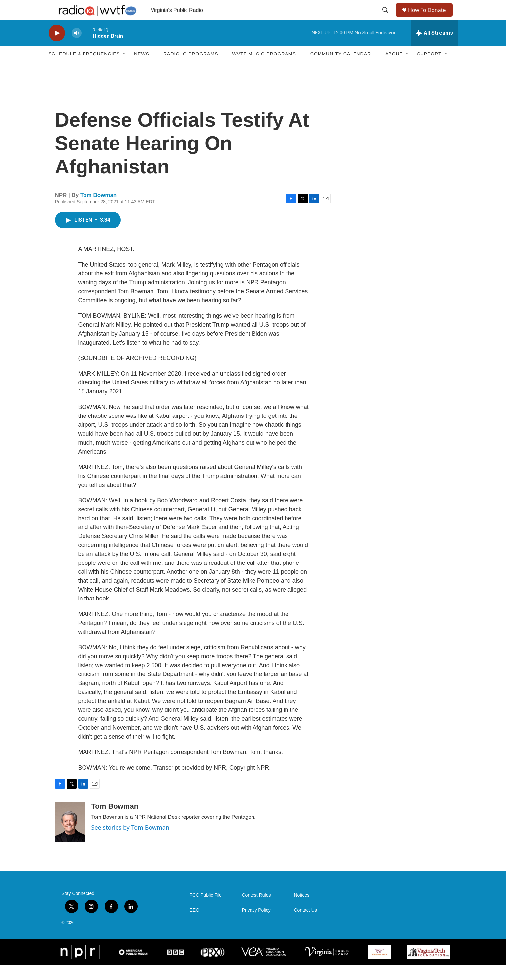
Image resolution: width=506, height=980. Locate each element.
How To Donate (430, 17)
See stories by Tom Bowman (131, 842)
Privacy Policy (256, 925)
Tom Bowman (98, 210)
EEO (195, 925)
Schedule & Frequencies (84, 69)
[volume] (77, 48)
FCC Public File (206, 910)
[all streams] (434, 48)
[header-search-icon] (386, 18)
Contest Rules (256, 910)
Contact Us (305, 925)
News (142, 69)
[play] (57, 48)
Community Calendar (341, 69)
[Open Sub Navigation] (125, 69)
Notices (302, 910)
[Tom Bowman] (70, 837)
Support (429, 69)
